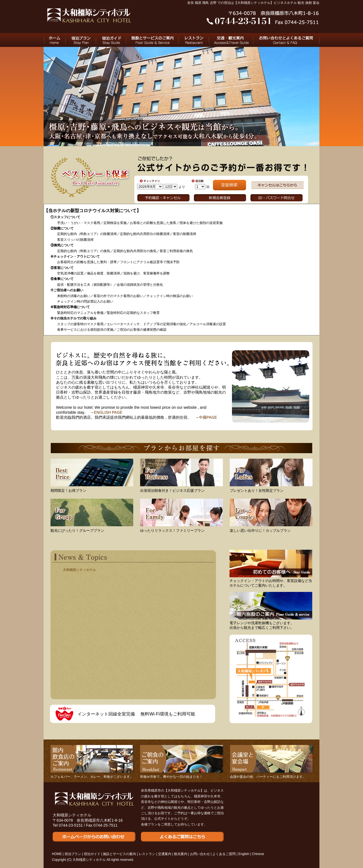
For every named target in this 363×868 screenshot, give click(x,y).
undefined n (150, 187)
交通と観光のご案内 (231, 40)
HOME (55, 40)
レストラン (194, 40)
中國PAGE (208, 417)
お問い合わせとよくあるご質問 (286, 40)
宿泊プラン (81, 40)
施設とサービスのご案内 (153, 40)
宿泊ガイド (111, 40)
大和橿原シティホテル (79, 570)
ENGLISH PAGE (108, 412)
